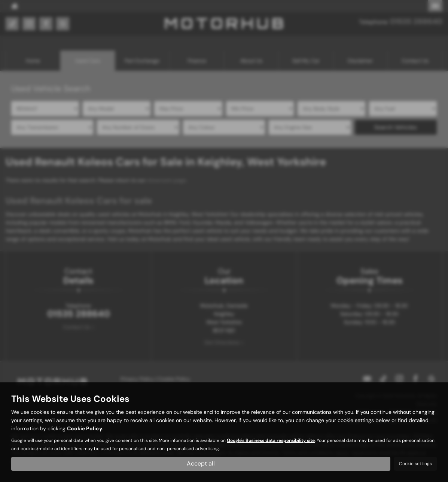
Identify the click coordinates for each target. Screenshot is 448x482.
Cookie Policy (85, 429)
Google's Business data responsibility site (271, 441)
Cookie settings (415, 464)
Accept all (201, 463)
